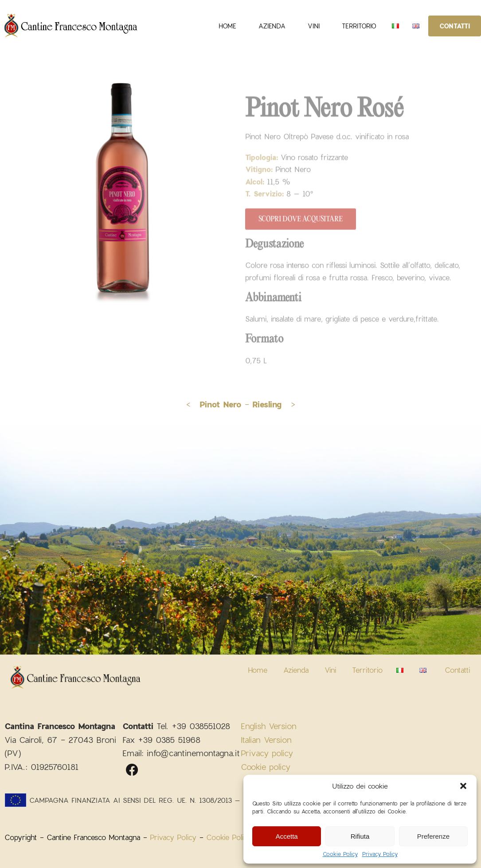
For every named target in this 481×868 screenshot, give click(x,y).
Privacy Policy (380, 854)
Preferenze (433, 836)
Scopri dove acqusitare (301, 220)
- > (270, 404)
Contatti (455, 26)
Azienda (272, 26)
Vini (314, 26)
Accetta (287, 836)
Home (227, 26)
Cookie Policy (340, 854)
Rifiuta (360, 836)
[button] (463, 786)
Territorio (359, 26)
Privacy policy (267, 753)
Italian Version (266, 740)
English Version (269, 726)
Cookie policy (266, 767)
